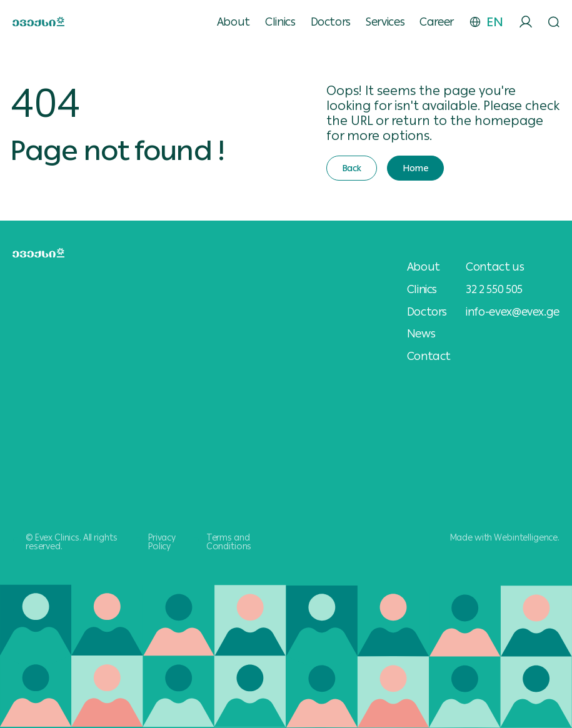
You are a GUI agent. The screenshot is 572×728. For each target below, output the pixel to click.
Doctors (331, 22)
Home (415, 168)
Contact (429, 356)
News (421, 334)
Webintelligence (526, 537)
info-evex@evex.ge (513, 312)
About (233, 22)
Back (352, 168)
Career (437, 22)
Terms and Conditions (229, 542)
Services (385, 22)
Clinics (280, 22)
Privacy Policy (162, 542)
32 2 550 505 (494, 289)
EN (495, 22)
